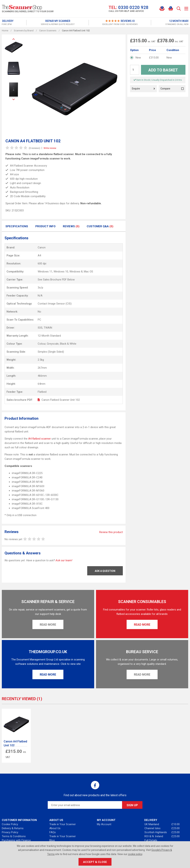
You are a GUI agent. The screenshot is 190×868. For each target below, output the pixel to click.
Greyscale (53, 344)
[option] (33, 23)
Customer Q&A (100, 226)
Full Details (151, 840)
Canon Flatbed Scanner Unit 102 (61, 400)
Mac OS (88, 272)
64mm (42, 384)
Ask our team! (64, 560)
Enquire (143, 89)
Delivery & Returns (13, 828)
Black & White (68, 344)
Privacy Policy (10, 832)
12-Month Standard (49, 336)
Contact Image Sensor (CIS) (55, 304)
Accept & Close (95, 862)
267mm (42, 368)
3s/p (40, 288)
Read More (48, 625)
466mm (42, 376)
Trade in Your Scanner (63, 824)
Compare (172, 89)
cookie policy (135, 854)
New (138, 58)
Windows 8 (76, 272)
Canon (42, 247)
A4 (39, 255)
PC (39, 320)
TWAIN (48, 328)
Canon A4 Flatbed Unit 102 (15, 743)
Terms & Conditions (14, 836)
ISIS (40, 328)
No (39, 312)
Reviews (71, 226)
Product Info (45, 226)
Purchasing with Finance (16, 840)
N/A (40, 296)
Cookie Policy (10, 824)
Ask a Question (105, 571)
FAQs (53, 832)
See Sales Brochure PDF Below (56, 280)
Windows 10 (61, 272)
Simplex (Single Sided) (51, 352)
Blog (52, 840)
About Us (55, 828)
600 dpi (42, 264)
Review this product (111, 532)
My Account (104, 824)
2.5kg (41, 360)
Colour (42, 344)
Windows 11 (45, 272)
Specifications (17, 226)
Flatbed (42, 392)
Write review (50, 148)
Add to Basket (163, 70)
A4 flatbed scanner (40, 439)
